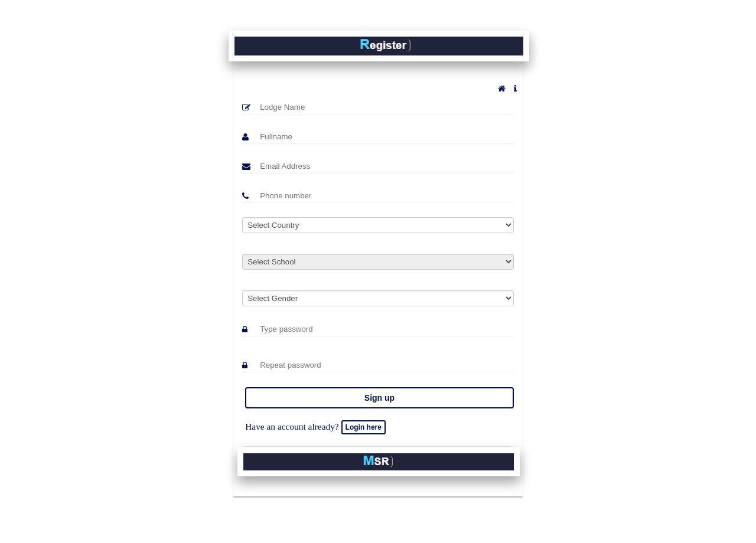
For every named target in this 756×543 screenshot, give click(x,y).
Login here (364, 427)
